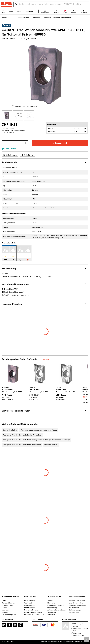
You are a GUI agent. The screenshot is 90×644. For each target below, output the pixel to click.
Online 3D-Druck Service (33, 612)
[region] (45, 115)
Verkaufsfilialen (7, 605)
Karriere (5, 608)
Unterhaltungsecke (9, 615)
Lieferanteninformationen (56, 610)
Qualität (5, 612)
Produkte (11, 11)
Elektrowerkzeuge (76, 608)
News (4, 601)
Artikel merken (10, 155)
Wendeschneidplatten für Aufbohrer (57, 18)
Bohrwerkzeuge (23, 18)
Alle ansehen (44, 360)
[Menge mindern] (4, 143)
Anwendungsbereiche (25, 11)
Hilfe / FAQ (51, 603)
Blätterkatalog (29, 601)
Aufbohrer (37, 18)
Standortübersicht (8, 603)
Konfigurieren (29, 605)
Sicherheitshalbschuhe (78, 605)
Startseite (6, 18)
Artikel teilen (27, 155)
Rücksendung (52, 608)
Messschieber (74, 612)
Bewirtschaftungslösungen (34, 615)
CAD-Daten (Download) (13, 292)
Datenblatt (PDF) (10, 289)
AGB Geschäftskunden (55, 642)
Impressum (44, 642)
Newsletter (51, 615)
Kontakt (50, 601)
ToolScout (28, 603)
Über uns (5, 610)
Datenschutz (78, 642)
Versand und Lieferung (55, 605)
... (13, 18)
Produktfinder (29, 608)
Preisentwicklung (53, 612)
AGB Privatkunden (68, 642)
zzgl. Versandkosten (18, 131)
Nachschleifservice (31, 610)
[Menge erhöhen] (26, 143)
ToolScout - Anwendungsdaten (16, 295)
